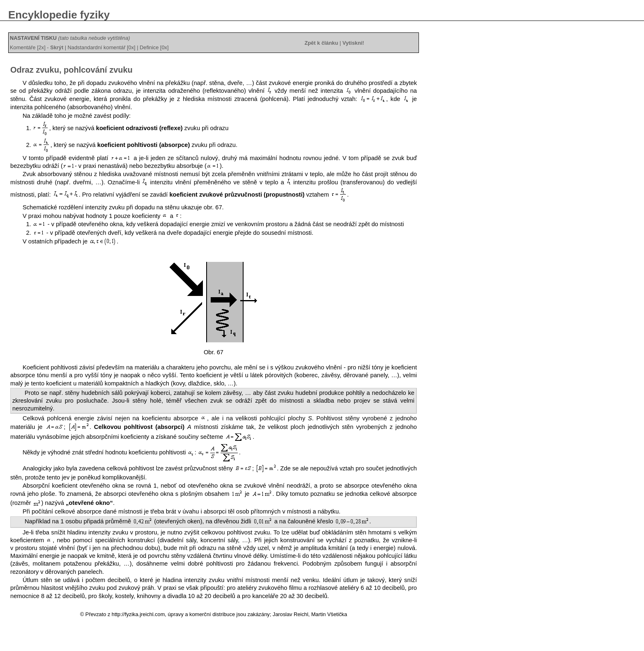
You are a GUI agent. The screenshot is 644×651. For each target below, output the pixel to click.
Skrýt (57, 47)
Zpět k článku (321, 43)
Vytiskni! (353, 43)
